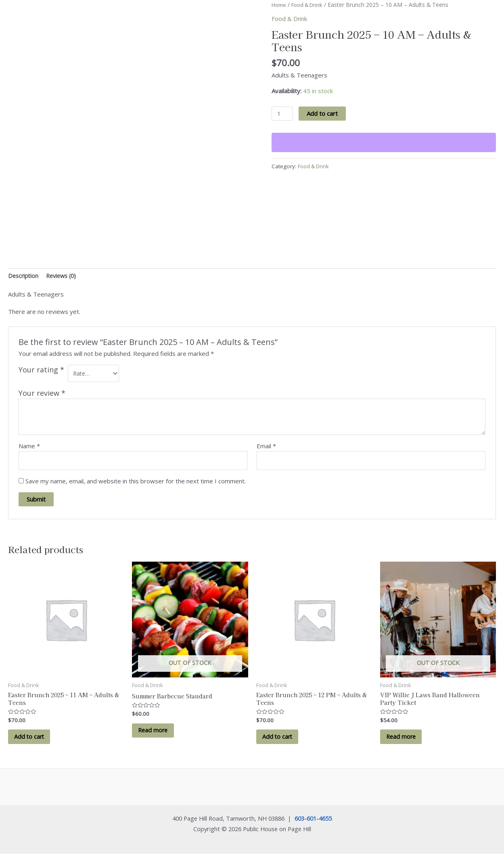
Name (29, 447)
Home (280, 5)
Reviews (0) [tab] (64, 276)
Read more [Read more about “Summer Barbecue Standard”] (156, 734)
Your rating (41, 370)
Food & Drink (310, 5)
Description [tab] (24, 276)
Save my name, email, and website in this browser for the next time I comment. (136, 483)
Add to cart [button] (32, 741)
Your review (42, 395)
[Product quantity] (282, 114)
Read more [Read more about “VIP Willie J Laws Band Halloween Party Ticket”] (404, 741)
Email (266, 447)
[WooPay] (384, 143)
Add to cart (323, 113)
